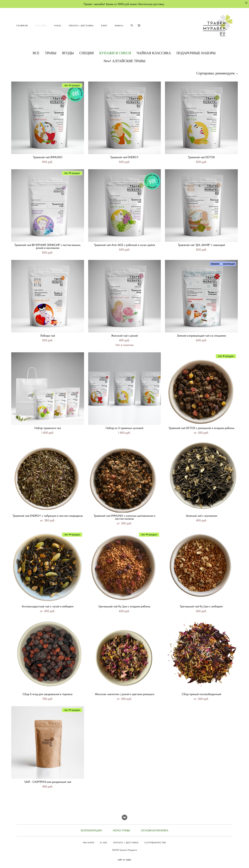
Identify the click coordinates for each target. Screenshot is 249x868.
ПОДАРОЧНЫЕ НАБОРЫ (196, 53)
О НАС (58, 25)
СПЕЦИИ (87, 53)
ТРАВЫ (51, 53)
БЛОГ (104, 25)
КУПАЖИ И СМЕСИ (115, 53)
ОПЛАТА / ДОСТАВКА (81, 25)
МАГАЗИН (41, 25)
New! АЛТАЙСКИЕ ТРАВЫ (124, 61)
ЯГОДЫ (68, 53)
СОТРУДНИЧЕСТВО (155, 843)
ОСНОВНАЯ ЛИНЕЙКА (155, 830)
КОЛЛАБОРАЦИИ (91, 830)
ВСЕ (36, 53)
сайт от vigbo (124, 860)
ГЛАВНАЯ (22, 25)
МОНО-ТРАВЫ (121, 830)
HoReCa (119, 25)
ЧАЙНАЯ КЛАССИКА (154, 53)
